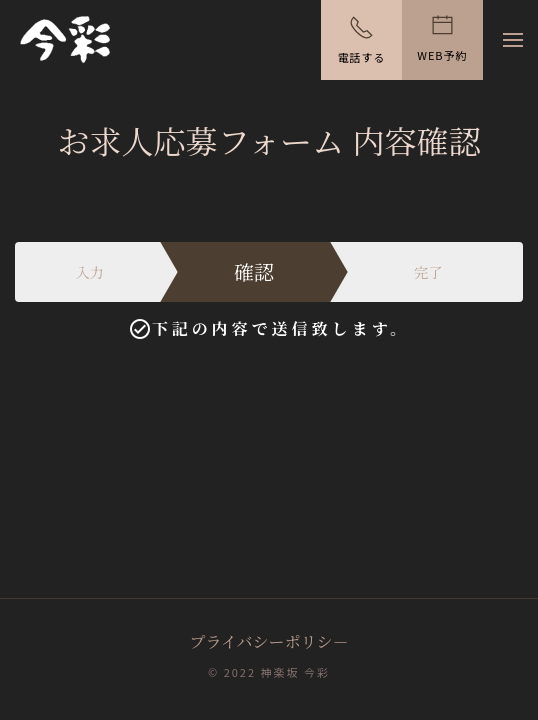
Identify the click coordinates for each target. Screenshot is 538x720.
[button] (513, 40)
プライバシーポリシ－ (268, 641)
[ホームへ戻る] (65, 40)
